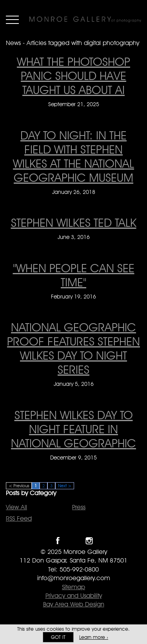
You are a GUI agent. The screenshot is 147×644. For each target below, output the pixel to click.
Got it (58, 637)
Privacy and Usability (74, 596)
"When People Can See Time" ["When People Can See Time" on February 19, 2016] (74, 275)
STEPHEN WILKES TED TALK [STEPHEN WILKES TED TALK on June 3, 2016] (74, 223)
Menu (12, 20)
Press (79, 507)
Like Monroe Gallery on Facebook (58, 541)
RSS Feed (19, 518)
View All (16, 507)
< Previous (19, 486)
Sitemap (73, 587)
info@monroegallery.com (74, 578)
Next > (65, 486)
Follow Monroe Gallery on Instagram (89, 541)
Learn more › (94, 637)
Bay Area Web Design (74, 604)
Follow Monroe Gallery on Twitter (73, 541)
